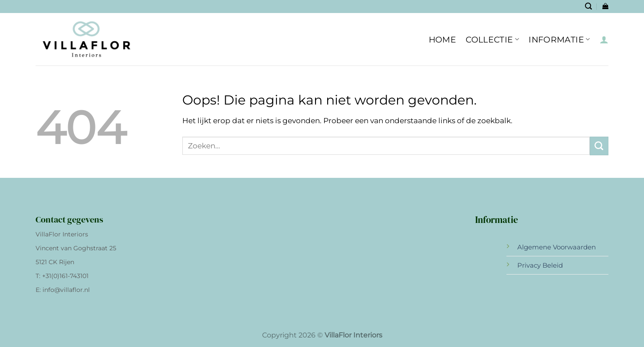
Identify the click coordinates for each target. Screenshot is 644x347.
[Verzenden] (599, 146)
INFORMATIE (559, 39)
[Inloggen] (604, 39)
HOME (443, 39)
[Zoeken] (588, 6)
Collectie (492, 39)
